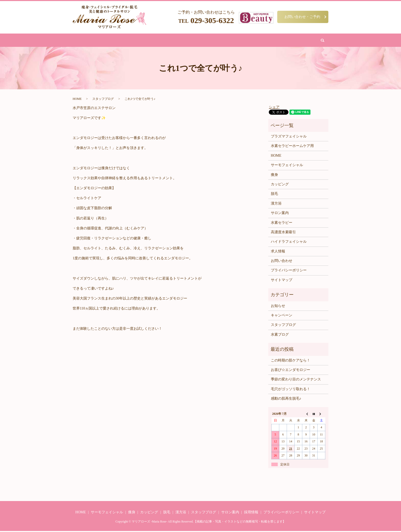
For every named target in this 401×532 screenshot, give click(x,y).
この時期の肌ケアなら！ (291, 361)
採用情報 (251, 513)
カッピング (202, 41)
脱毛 (170, 41)
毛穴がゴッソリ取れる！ (291, 390)
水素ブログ (280, 336)
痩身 (133, 41)
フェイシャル (151, 41)
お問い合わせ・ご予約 (302, 17)
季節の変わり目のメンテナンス (296, 380)
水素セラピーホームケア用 (292, 147)
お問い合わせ (266, 41)
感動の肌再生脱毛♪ (286, 400)
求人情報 (278, 252)
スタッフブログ (103, 100)
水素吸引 (222, 41)
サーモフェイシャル (287, 166)
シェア (274, 108)
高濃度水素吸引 (283, 233)
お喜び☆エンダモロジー (291, 371)
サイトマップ (282, 281)
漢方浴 (183, 41)
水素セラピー (282, 223)
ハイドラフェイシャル (289, 243)
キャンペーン (282, 316)
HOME (119, 41)
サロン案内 (243, 41)
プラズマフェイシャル (289, 137)
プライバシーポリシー (289, 271)
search (285, 41)
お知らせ (278, 307)
